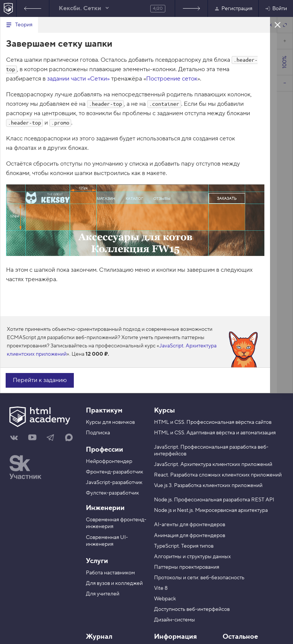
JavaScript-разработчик (114, 483)
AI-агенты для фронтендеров (190, 525)
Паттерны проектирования (187, 567)
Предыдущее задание (33, 8)
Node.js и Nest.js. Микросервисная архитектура (211, 510)
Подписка (98, 433)
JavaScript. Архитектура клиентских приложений (213, 464)
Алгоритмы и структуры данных (192, 557)
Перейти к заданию (40, 380)
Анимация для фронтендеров (190, 536)
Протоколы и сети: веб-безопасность (199, 578)
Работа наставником (110, 573)
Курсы (164, 410)
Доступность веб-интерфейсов (192, 609)
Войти (276, 9)
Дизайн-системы (175, 620)
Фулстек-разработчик (112, 493)
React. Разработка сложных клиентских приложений (218, 475)
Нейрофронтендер (109, 461)
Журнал (99, 637)
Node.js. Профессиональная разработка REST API (214, 500)
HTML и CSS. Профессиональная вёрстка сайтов (213, 422)
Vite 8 (161, 588)
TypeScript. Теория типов (184, 546)
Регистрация (233, 9)
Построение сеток (172, 79)
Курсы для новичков (110, 422)
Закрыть (278, 24)
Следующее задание (191, 8)
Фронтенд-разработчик (114, 472)
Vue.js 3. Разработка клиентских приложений (208, 486)
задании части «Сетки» (78, 79)
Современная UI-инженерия (107, 541)
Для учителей (103, 594)
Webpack (165, 599)
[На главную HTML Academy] (8, 8)
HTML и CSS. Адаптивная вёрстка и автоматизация (215, 433)
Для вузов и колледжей (114, 583)
